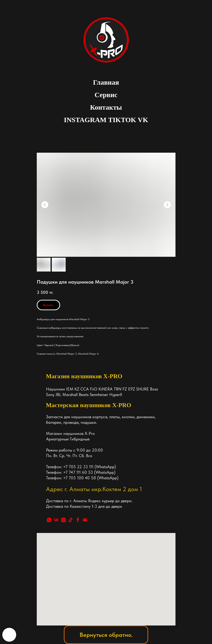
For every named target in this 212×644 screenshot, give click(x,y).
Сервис (106, 95)
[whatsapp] (49, 520)
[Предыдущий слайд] (45, 205)
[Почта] (85, 520)
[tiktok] (71, 520)
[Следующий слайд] (167, 205)
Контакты (106, 107)
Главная (106, 82)
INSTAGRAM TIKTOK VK (106, 120)
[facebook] (78, 520)
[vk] (56, 520)
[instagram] (63, 520)
